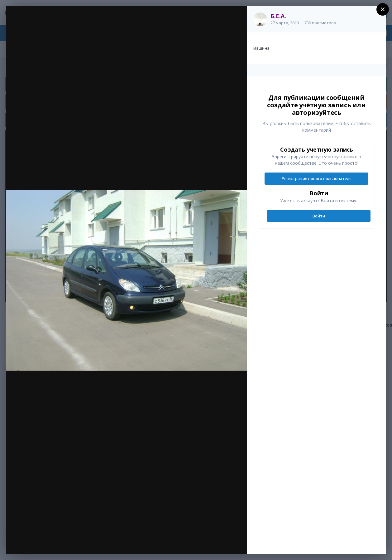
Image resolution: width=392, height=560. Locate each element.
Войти (319, 216)
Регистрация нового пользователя (317, 178)
